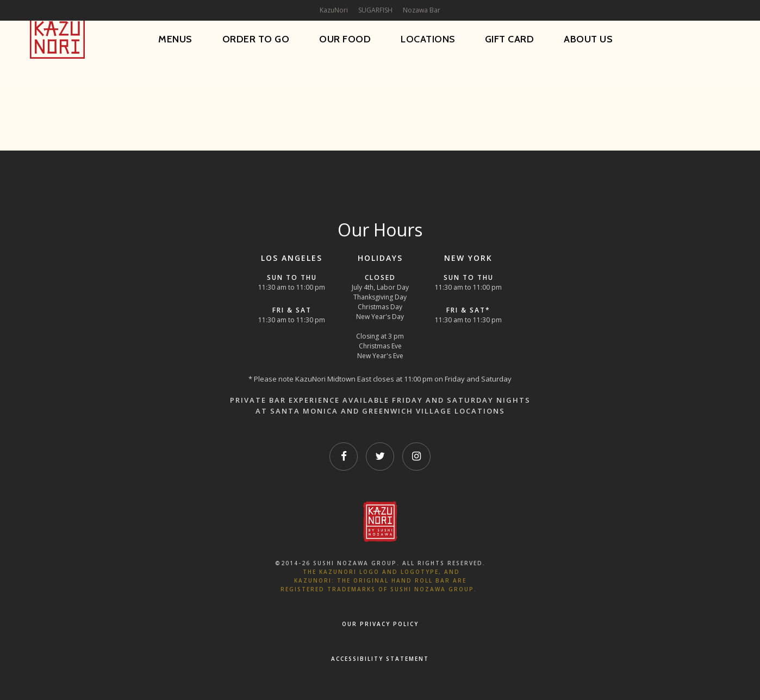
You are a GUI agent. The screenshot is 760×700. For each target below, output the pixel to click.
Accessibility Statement (380, 659)
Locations (428, 39)
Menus (175, 39)
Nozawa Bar (422, 10)
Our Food (345, 39)
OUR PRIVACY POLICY (380, 624)
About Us (588, 39)
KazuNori (334, 10)
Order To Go (256, 39)
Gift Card (510, 39)
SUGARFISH (375, 10)
